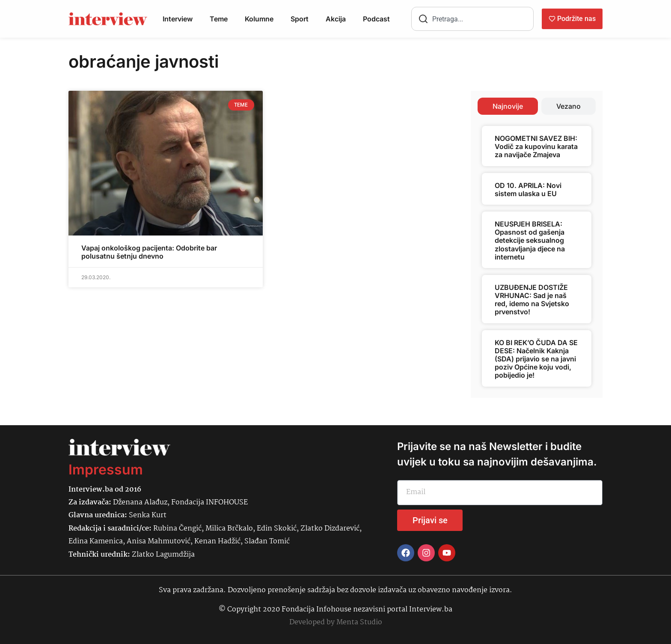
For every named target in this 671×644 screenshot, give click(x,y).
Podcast (376, 19)
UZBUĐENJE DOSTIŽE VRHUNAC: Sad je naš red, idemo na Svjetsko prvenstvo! (532, 300)
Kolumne (259, 19)
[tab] (508, 106)
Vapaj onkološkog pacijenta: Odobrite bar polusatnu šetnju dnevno (149, 252)
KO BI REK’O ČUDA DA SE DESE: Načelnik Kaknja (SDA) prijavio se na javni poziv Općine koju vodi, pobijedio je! (536, 359)
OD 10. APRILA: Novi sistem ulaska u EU (528, 189)
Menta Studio (359, 622)
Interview (178, 19)
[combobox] (472, 19)
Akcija (336, 19)
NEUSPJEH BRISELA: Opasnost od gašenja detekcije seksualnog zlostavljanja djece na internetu (530, 240)
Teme (219, 19)
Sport (300, 19)
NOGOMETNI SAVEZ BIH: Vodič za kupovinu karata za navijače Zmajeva (536, 146)
